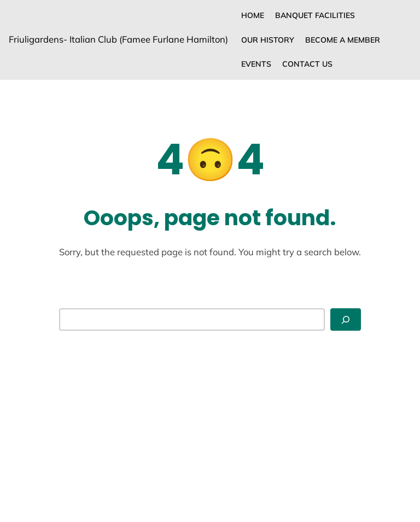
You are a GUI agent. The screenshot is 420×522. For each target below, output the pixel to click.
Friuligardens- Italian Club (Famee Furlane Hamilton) (118, 39)
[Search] (346, 319)
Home (253, 15)
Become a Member (343, 40)
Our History (268, 40)
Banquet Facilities (315, 15)
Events (256, 64)
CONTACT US (307, 64)
